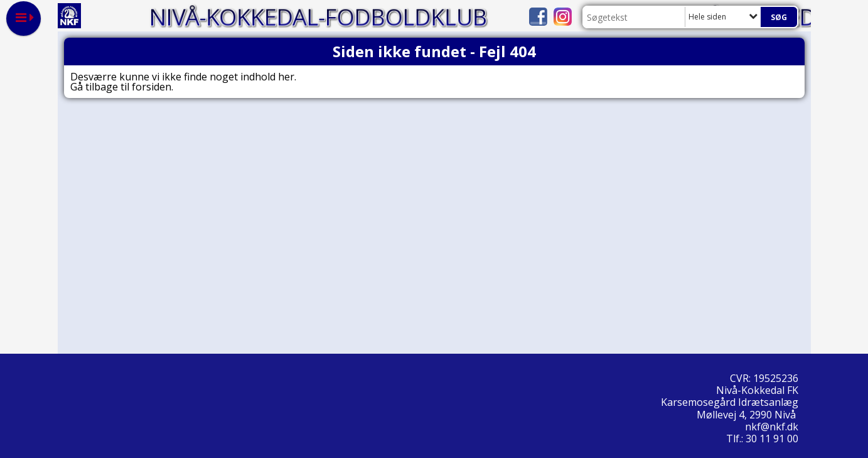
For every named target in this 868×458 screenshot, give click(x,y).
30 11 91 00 (772, 439)
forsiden (152, 87)
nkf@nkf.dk (773, 427)
